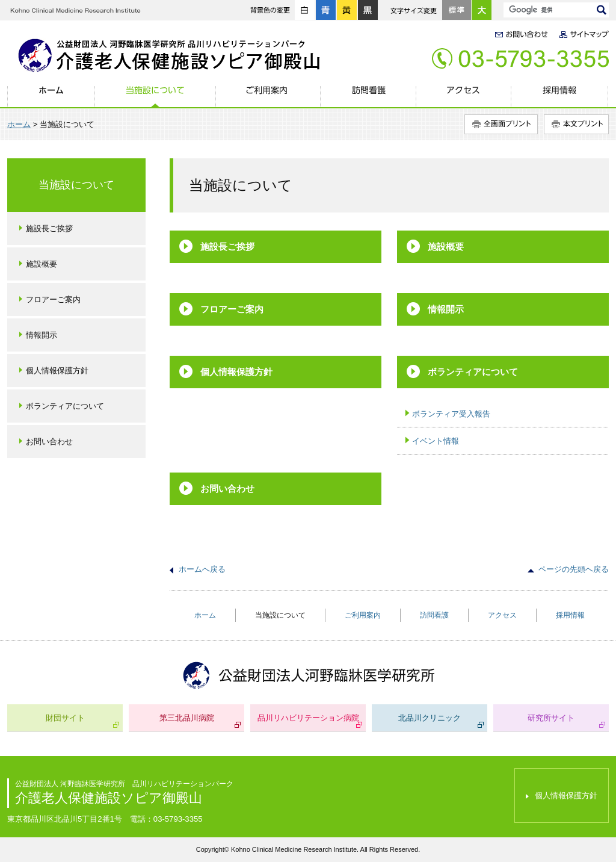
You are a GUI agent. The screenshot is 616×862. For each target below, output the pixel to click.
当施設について (155, 97)
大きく (482, 10)
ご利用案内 (267, 97)
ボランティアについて (473, 372)
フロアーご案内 (232, 309)
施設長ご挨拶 (227, 247)
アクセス (463, 97)
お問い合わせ (227, 488)
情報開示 (446, 309)
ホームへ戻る (202, 569)
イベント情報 (436, 441)
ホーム (51, 97)
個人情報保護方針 (236, 372)
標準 (457, 10)
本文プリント (576, 124)
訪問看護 (367, 97)
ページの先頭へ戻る (574, 569)
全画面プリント (501, 124)
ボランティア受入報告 (451, 414)
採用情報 (559, 97)
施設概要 (446, 247)
